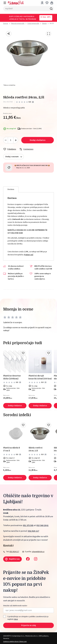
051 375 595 (28, 525)
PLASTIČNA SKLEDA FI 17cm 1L (11, 449)
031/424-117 (33, 531)
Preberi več (29, 255)
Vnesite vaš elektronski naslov (15, 606)
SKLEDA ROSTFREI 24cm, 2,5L (35, 449)
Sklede (44, 23)
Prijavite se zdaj (29, 625)
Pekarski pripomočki (18, 23)
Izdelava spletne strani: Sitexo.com (15, 642)
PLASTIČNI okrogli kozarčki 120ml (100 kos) (40, 377)
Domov (6, 24)
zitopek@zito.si (38, 552)
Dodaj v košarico (38, 140)
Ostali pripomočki (33, 23)
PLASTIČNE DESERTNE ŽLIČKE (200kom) (12, 377)
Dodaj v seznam (15, 157)
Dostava (11, 189)
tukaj (16, 619)
